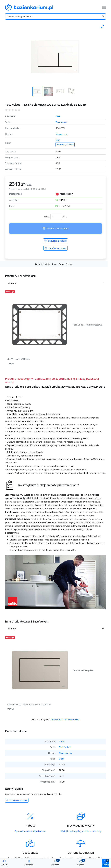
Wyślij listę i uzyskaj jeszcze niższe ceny (81, 831)
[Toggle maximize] (102, 26)
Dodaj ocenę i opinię (17, 800)
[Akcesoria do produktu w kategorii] (55, 283)
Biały (58, 140)
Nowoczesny (62, 134)
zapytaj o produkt (55, 241)
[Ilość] (56, 217)
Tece (58, 116)
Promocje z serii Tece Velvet (65, 720)
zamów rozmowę (55, 248)
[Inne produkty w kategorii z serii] (55, 629)
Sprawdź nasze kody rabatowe (30, 831)
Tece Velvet (61, 122)
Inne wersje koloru (65, 144)
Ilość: (47, 217)
